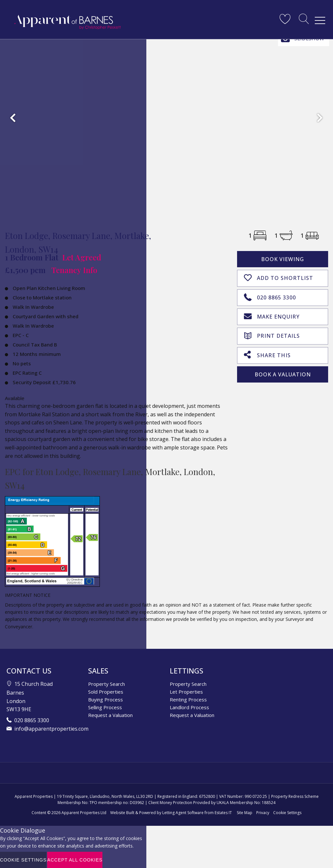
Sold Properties (106, 692)
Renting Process (188, 699)
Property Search (107, 684)
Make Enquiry (272, 315)
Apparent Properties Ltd (84, 813)
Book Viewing (283, 259)
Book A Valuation (283, 372)
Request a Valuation (110, 715)
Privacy (263, 813)
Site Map (245, 813)
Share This (267, 353)
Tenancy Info (74, 270)
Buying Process (106, 699)
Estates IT (223, 813)
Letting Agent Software (183, 813)
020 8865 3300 (270, 296)
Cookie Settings (287, 813)
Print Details (272, 333)
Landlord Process (189, 707)
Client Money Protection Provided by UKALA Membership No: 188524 (212, 803)
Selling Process (105, 707)
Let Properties (186, 692)
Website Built (122, 813)
